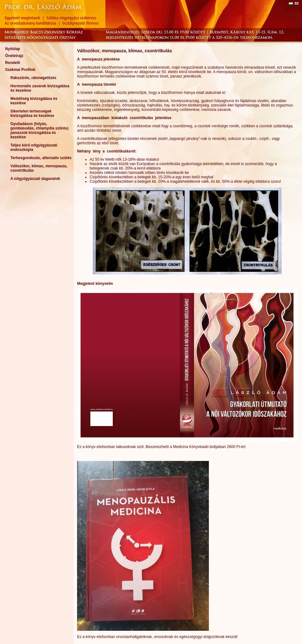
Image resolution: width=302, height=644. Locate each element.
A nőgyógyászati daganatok (35, 179)
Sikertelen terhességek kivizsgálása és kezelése (32, 113)
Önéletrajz (14, 56)
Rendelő (12, 63)
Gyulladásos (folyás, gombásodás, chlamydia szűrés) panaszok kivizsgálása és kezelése (39, 130)
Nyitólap (12, 49)
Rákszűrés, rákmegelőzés (33, 78)
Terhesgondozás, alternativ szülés (41, 158)
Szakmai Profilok (20, 70)
